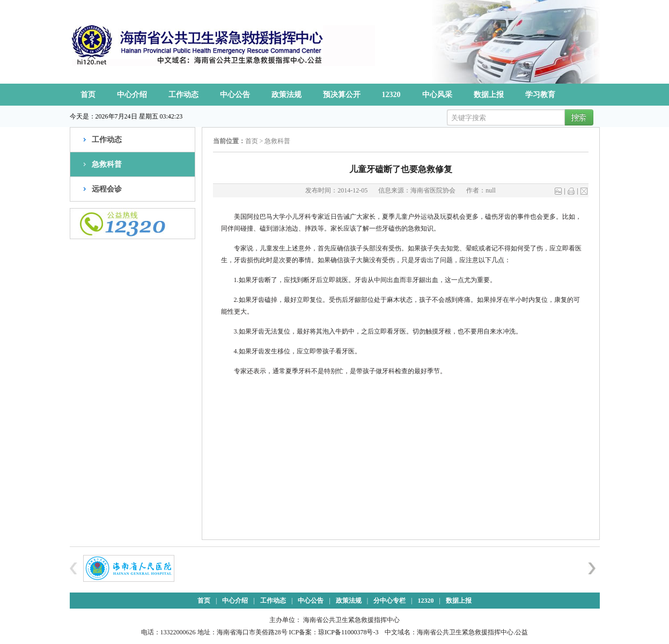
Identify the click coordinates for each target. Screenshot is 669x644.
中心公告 (235, 95)
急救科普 (107, 164)
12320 (391, 95)
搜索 (577, 118)
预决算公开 (342, 95)
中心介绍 (132, 95)
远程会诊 (107, 189)
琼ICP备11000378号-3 (348, 632)
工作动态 (183, 95)
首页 (88, 95)
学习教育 (540, 95)
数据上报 (489, 95)
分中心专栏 (389, 601)
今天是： (83, 116)
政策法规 (286, 95)
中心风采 (437, 95)
